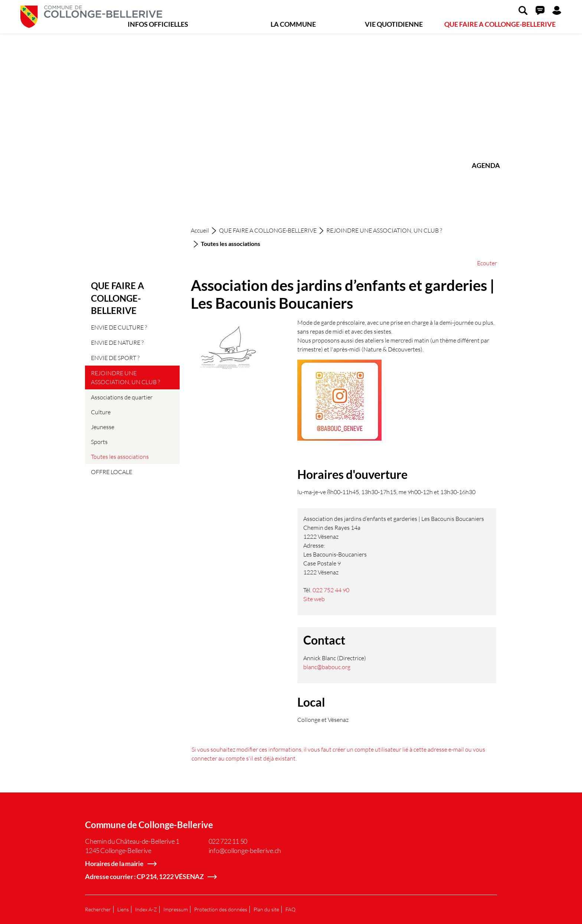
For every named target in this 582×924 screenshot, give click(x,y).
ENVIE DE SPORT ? (115, 358)
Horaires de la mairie (114, 863)
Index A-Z (146, 909)
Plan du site (266, 909)
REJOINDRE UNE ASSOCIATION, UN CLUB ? (125, 377)
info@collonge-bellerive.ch (245, 850)
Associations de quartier (122, 397)
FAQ (290, 909)
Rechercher (98, 909)
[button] (523, 10)
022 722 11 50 (228, 841)
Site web (318, 599)
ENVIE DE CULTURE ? (119, 327)
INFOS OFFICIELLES (158, 24)
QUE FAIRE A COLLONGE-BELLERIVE (500, 24)
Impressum (176, 909)
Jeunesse (103, 427)
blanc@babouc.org (327, 667)
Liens (123, 909)
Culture (101, 412)
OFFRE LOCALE (112, 472)
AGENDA (486, 165)
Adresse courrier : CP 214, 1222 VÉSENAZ (144, 876)
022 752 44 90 (331, 590)
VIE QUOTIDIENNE (394, 24)
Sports (99, 442)
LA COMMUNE (293, 24)
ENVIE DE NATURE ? (117, 342)
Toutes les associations (120, 458)
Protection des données (221, 909)
